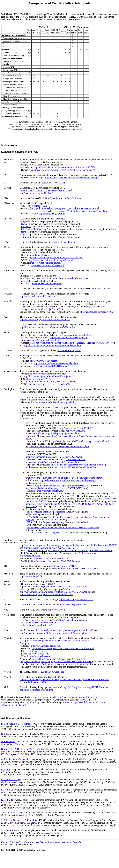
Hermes (25, 232)
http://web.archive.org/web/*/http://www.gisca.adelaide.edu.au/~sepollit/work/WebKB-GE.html (65, 680)
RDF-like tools (8, 583)
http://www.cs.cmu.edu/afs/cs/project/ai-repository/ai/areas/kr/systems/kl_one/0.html (54, 339)
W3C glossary (90, 700)
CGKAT (7, 188)
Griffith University (30, 842)
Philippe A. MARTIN (11, 842)
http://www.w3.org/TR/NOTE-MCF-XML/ (78, 569)
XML (6, 687)
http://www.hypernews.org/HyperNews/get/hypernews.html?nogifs (65, 170)
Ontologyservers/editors (10, 541)
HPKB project (109, 499)
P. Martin (5, 769)
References (9, 145)
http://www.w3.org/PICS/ (39, 379)
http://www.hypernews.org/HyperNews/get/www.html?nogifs (65, 630)
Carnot (24, 224)
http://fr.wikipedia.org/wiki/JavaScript (38, 296)
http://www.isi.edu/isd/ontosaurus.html (51, 558)
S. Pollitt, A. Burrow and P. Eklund (17, 820)
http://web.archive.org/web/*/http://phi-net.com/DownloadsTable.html (75, 211)
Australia (77, 842)
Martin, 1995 (27, 190)
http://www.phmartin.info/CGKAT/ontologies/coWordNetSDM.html (58, 446)
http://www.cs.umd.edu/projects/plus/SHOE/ (49, 384)
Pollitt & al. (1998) (37, 682)
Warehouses (9, 615)
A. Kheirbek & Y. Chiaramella (15, 759)
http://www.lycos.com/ (39, 654)
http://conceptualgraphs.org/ (52, 214)
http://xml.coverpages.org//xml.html (37, 690)
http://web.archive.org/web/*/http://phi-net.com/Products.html (70, 208)
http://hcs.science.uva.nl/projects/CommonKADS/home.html (48, 327)
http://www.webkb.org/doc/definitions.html (78, 697)
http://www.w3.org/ (57, 610)
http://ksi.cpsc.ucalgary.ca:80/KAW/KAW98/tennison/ (49, 548)
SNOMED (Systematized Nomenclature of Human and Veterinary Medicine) (63, 527)
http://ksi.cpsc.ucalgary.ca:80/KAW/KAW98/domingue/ (57, 561)
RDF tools (8, 574)
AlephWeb (26, 221)
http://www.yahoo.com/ (40, 656)
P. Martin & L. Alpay (11, 780)
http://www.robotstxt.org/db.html (46, 263)
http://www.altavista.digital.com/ (46, 646)
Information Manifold (31, 229)
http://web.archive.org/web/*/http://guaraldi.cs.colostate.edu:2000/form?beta (56, 662)
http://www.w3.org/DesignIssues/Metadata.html (56, 363)
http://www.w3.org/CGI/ (59, 183)
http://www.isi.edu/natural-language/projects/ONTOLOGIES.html (57, 488)
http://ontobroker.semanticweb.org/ (49, 374)
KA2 (6, 317)
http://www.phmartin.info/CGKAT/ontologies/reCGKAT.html (54, 457)
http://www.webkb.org (54, 672)
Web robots (9, 638)
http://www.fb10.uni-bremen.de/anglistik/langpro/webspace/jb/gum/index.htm (56, 432)
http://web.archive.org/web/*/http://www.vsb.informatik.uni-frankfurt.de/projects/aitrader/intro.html (54, 280)
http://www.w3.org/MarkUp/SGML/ (76, 600)
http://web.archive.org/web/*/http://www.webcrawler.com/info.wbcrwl (56, 641)
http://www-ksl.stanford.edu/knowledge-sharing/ (54, 402)
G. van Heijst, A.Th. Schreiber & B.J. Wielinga (23, 749)
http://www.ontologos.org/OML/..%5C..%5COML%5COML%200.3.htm (54, 587)
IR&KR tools (10, 270)
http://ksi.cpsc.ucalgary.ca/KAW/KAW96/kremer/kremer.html (53, 345)
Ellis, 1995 (34, 208)
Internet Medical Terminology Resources (46, 512)
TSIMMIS (26, 237)
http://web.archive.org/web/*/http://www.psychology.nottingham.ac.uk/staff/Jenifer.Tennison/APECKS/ (68, 545)
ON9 (29, 525)
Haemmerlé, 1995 (39, 206)
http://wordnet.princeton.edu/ (50, 491)
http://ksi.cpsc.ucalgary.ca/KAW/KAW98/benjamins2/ (45, 320)
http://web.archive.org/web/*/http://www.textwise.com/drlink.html (63, 648)
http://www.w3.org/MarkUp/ (62, 242)
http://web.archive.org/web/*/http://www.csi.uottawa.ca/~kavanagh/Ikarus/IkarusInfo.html (70, 550)
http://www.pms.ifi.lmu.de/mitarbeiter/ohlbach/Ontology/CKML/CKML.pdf (55, 592)
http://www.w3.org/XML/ (61, 687)
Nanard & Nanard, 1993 (69, 350)
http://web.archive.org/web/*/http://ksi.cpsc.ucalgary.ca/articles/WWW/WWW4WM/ (76, 343)
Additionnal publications (16, 718)
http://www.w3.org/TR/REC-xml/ (89, 687)
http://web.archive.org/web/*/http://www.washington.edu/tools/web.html (54, 633)
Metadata (8, 356)
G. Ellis (5, 734)
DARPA (42, 501)
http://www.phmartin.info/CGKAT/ (36, 193)
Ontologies (9, 389)
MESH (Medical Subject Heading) (43, 522)
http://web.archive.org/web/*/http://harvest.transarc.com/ (56, 258)
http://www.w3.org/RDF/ (64, 566)
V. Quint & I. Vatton (11, 830)
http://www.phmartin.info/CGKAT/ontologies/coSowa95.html (80, 441)
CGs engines (9, 203)
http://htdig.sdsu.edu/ (39, 255)
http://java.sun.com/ (101, 289)
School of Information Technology (56, 842)
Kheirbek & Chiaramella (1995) (47, 284)
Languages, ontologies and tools (20, 152)
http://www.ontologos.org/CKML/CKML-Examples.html (47, 594)
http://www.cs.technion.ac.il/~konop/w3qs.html (51, 260)
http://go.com (37, 651)
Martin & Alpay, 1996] (46, 190)
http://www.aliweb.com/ (40, 625)
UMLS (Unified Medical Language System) (48, 533)
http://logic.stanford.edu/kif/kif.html (75, 335)
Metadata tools (10, 371)
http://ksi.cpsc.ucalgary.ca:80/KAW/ (97, 312)
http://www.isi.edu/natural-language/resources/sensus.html (62, 486)
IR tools (7, 247)
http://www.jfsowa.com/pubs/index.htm (64, 198)
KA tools (8, 301)
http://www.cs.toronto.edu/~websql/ (48, 265)
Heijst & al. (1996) (55, 309)
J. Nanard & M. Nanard (12, 813)
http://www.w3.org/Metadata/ (44, 361)
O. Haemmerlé (8, 742)
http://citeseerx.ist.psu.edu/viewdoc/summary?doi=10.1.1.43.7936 (65, 167)
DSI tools (8, 219)
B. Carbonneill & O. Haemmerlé (16, 724)
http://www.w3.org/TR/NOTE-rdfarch (51, 366)
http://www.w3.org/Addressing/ (72, 605)
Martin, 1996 (65, 190)
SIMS (24, 234)
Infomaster (26, 227)
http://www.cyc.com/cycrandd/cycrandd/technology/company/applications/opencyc (65, 478)
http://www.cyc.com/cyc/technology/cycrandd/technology (72, 178)
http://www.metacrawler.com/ (53, 659)
